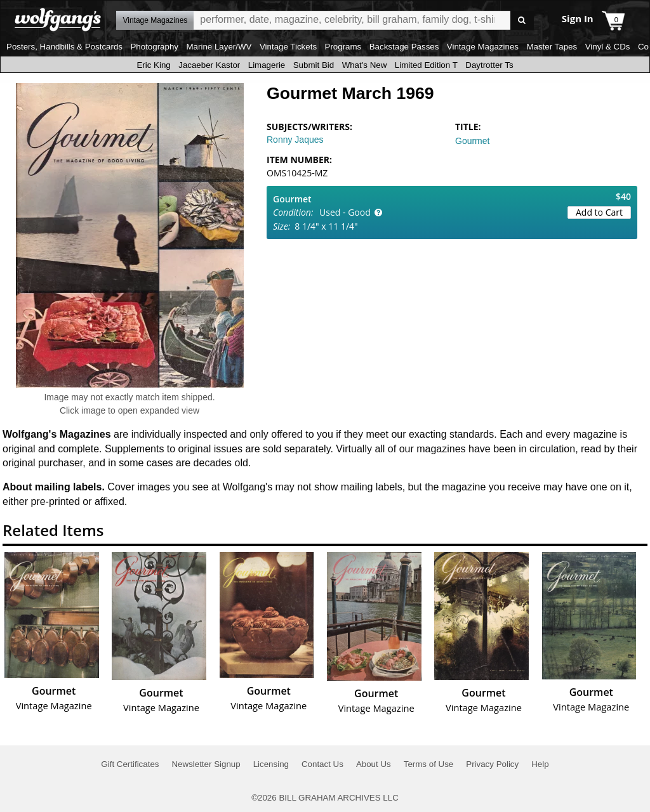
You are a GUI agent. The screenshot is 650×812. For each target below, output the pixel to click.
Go (522, 21)
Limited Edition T (426, 65)
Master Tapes (552, 47)
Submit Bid (314, 65)
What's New (365, 65)
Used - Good (345, 212)
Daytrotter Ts (489, 65)
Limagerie (267, 65)
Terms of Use (429, 764)
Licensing (271, 764)
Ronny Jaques (295, 140)
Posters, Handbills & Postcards (64, 47)
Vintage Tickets (288, 47)
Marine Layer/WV (219, 47)
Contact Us (322, 764)
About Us (374, 764)
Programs (343, 47)
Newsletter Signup (206, 764)
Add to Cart (599, 212)
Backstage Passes (404, 47)
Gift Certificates (130, 764)
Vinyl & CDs (608, 47)
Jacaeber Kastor (209, 65)
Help (540, 764)
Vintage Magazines (483, 47)
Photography (154, 47)
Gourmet (472, 141)
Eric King (153, 65)
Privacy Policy (492, 764)
